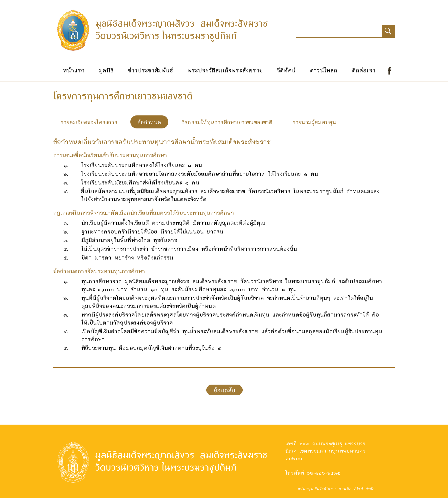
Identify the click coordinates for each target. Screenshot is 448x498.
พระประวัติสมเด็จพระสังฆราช (225, 70)
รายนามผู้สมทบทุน (314, 122)
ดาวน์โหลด (324, 70)
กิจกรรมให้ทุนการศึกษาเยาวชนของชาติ (227, 122)
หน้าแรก (74, 70)
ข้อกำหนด (149, 122)
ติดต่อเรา (364, 70)
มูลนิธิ (106, 70)
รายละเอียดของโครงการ (89, 122)
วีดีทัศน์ (286, 70)
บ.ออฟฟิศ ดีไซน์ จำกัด (355, 489)
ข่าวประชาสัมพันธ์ (151, 70)
